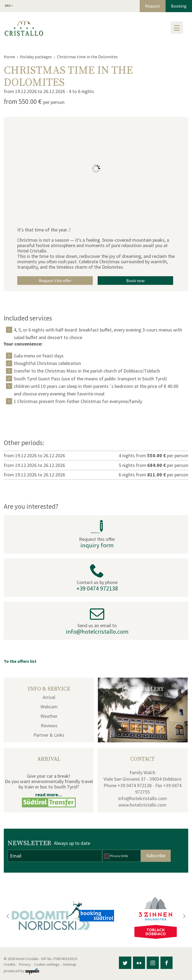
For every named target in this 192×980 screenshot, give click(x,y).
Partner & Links (49, 735)
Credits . (11, 964)
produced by (21, 971)
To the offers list (20, 661)
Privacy (119, 856)
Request (153, 6)
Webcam (49, 707)
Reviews (49, 725)
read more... (49, 795)
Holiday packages (36, 57)
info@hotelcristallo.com (97, 631)
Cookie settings (47, 964)
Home (9, 57)
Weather (49, 716)
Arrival (49, 697)
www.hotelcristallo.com (142, 805)
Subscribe (156, 856)
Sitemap (70, 964)
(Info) (124, 856)
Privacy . (26, 964)
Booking (179, 6)
